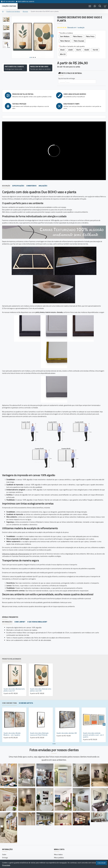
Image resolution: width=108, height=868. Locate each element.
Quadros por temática (13, 11)
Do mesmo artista (26, 703)
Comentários (31, 186)
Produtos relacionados (12, 659)
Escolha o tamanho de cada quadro (72, 46)
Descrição (6, 186)
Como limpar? (20, 622)
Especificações (18, 186)
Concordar (101, 863)
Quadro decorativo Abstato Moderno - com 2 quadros (12, 734)
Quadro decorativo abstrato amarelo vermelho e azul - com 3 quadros (93, 735)
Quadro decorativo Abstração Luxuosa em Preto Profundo (39, 734)
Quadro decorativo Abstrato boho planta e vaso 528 (41, 690)
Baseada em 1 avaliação (76, 27)
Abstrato (25, 11)
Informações (7, 622)
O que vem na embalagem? (37, 622)
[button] (52, 36)
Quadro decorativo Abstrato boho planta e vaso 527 (14, 690)
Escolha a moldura (66, 33)
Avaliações (43, 186)
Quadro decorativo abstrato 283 (67, 733)
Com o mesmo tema (9, 703)
